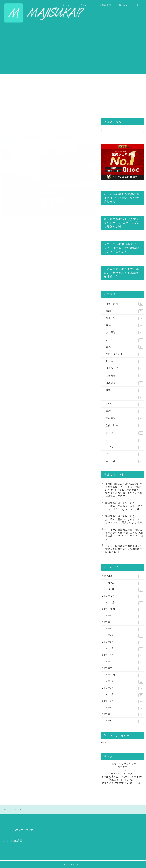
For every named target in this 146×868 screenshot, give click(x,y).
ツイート (106, 743)
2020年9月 (123, 577)
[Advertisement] (73, 51)
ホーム (66, 5)
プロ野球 (125, 333)
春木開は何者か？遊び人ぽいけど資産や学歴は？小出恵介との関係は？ (124, 487)
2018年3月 (123, 721)
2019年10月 (123, 609)
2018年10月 (123, 675)
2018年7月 (123, 695)
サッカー (125, 361)
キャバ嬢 (125, 461)
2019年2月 (123, 649)
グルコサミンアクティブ (122, 764)
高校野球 (125, 418)
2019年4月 (123, 636)
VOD (125, 404)
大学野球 (125, 376)
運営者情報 (105, 5)
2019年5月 (123, 629)
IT (125, 397)
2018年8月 (123, 688)
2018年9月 (123, 682)
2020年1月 (123, 590)
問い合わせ (125, 5)
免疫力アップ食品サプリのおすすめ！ (122, 783)
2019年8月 (123, 616)
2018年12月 (123, 662)
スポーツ (125, 318)
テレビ (125, 433)
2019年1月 (123, 655)
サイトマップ (84, 5)
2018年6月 (123, 701)
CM (125, 340)
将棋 (125, 390)
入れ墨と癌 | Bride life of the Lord (124, 534)
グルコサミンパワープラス (123, 773)
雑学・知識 (125, 304)
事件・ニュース (125, 325)
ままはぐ (123, 770)
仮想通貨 (125, 383)
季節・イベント (125, 354)
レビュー (125, 440)
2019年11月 (123, 603)
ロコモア (123, 767)
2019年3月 (123, 642)
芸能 (125, 311)
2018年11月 (123, 668)
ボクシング (125, 369)
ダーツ (125, 454)
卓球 (125, 411)
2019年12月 (123, 596)
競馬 (125, 347)
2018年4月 (123, 714)
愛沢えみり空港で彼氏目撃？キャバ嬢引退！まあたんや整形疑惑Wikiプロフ (124, 493)
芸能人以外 (125, 426)
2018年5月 (123, 708)
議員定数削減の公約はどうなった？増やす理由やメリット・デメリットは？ (124, 506)
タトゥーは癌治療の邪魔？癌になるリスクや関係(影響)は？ (124, 531)
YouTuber (125, 447)
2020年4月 (123, 583)
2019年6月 (123, 622)
